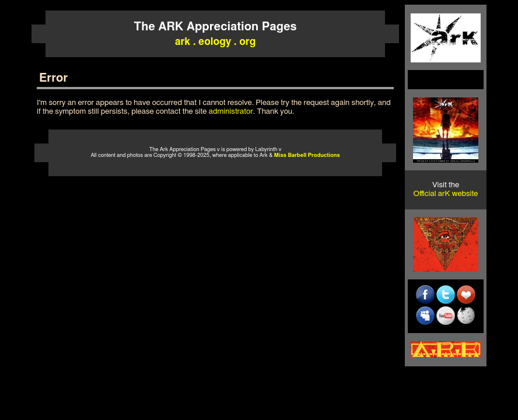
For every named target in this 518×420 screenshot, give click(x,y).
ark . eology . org (216, 42)
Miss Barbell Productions (307, 155)
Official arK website (446, 194)
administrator (231, 111)
